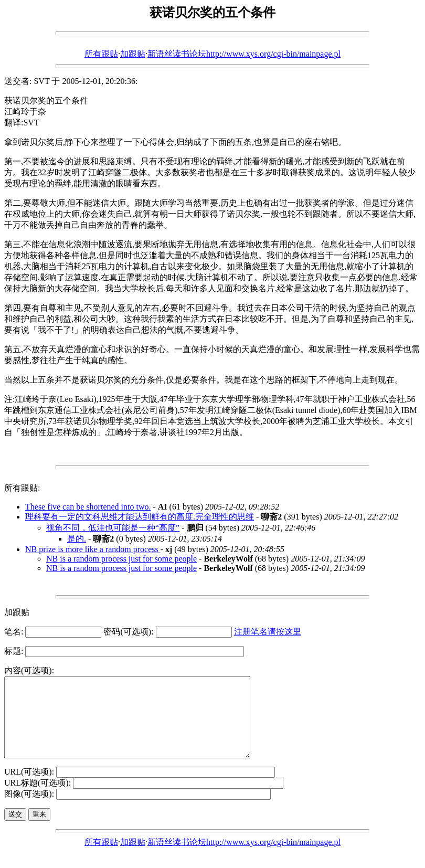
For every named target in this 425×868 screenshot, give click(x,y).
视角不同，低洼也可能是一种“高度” (113, 528)
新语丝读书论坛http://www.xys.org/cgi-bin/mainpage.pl (244, 54)
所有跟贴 (101, 54)
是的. (77, 539)
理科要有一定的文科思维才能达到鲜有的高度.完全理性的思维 (140, 517)
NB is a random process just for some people (121, 559)
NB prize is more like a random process (93, 549)
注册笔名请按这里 (268, 632)
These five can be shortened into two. (88, 507)
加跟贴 (133, 54)
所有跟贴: (22, 488)
